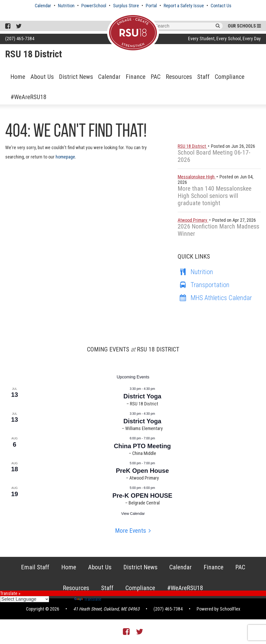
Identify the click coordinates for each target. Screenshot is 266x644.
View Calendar (133, 514)
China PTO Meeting (142, 446)
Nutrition (66, 6)
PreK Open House (142, 471)
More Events (131, 531)
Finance (136, 77)
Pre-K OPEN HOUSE (142, 496)
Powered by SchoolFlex (218, 609)
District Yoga (142, 396)
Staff (203, 77)
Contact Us (221, 6)
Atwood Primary (193, 220)
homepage (65, 157)
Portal (151, 6)
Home (18, 77)
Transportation (204, 285)
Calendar (43, 6)
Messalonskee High (197, 177)
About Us (42, 77)
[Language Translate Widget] (25, 599)
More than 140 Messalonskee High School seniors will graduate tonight (215, 196)
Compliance (230, 77)
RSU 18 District (34, 54)
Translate (88, 599)
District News (76, 77)
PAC (156, 77)
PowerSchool (94, 6)
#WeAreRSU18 (28, 97)
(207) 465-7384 (20, 39)
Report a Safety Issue (184, 6)
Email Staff (35, 567)
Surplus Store (126, 6)
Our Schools (244, 26)
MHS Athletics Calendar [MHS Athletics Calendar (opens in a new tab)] (215, 298)
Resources (179, 77)
